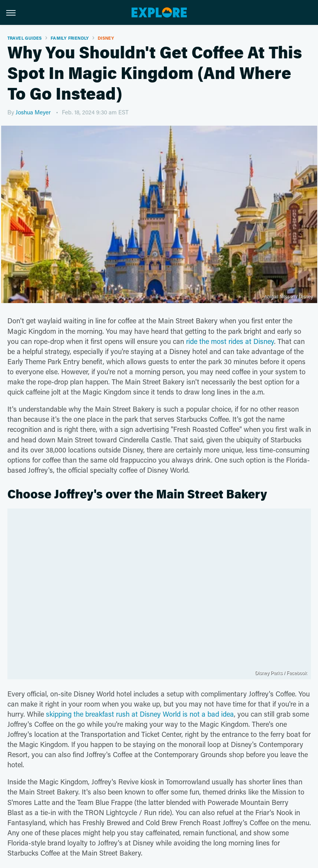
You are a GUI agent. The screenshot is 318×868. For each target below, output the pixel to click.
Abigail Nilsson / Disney (289, 297)
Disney (106, 38)
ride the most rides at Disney (230, 341)
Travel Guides (25, 38)
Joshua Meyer (33, 112)
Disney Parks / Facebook (281, 673)
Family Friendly (70, 38)
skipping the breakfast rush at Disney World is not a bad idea (140, 714)
